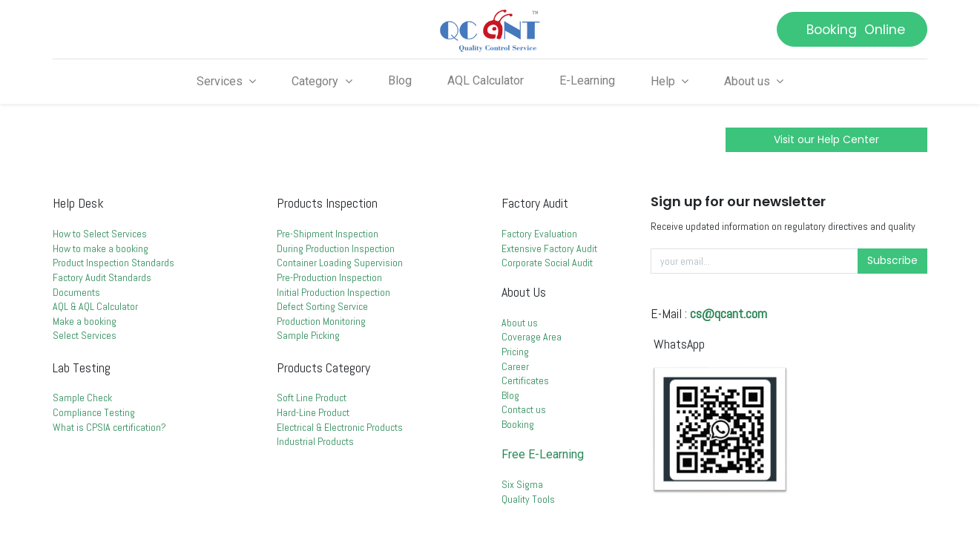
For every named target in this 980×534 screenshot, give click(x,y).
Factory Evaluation (539, 234)
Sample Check (82, 398)
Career (515, 366)
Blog (510, 395)
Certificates (525, 380)
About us (520, 323)
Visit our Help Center (826, 139)
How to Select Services (100, 234)
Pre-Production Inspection (329, 277)
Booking (518, 424)
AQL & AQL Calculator (96, 306)
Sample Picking (308, 335)
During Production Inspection (336, 248)
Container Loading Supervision (340, 263)
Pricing (515, 352)
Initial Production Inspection (333, 292)
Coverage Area (532, 337)
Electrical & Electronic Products (340, 427)
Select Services (86, 335)
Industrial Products (315, 441)
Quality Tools (528, 499)
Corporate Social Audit (547, 263)
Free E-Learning (543, 454)
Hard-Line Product (313, 412)
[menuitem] (400, 81)
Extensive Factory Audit (549, 248)
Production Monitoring (321, 321)
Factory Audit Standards (103, 277)
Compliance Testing (94, 412)
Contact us (524, 409)
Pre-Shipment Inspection (328, 234)
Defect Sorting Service (322, 306)
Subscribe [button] (892, 260)
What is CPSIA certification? (109, 427)
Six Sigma (522, 484)
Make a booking (86, 321)
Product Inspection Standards (114, 263)
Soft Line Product (312, 398)
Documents (76, 292)
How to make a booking (101, 248)
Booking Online (852, 30)
